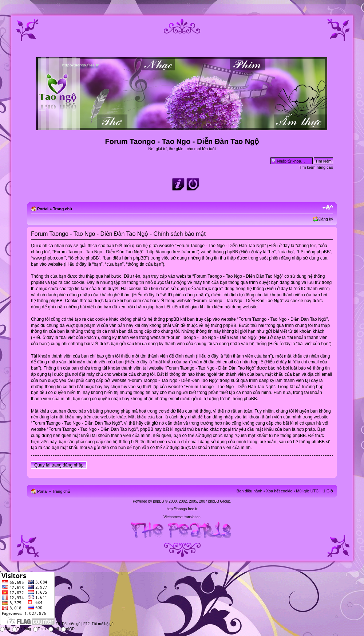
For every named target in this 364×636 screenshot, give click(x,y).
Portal (43, 209)
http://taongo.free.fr (182, 509)
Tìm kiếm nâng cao (316, 167)
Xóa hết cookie (279, 491)
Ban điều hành (250, 491)
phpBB (158, 501)
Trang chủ (62, 209)
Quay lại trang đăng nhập (59, 465)
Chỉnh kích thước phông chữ (328, 207)
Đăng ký (326, 219)
